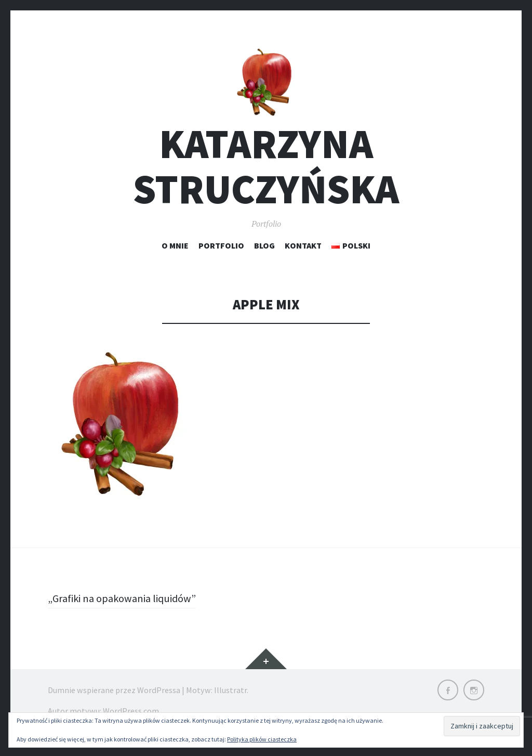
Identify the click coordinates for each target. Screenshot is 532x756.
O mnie (175, 259)
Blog (264, 259)
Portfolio (221, 259)
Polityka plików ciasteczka (262, 739)
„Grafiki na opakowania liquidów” (128, 612)
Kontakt (303, 259)
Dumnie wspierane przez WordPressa (114, 704)
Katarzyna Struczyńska (266, 180)
